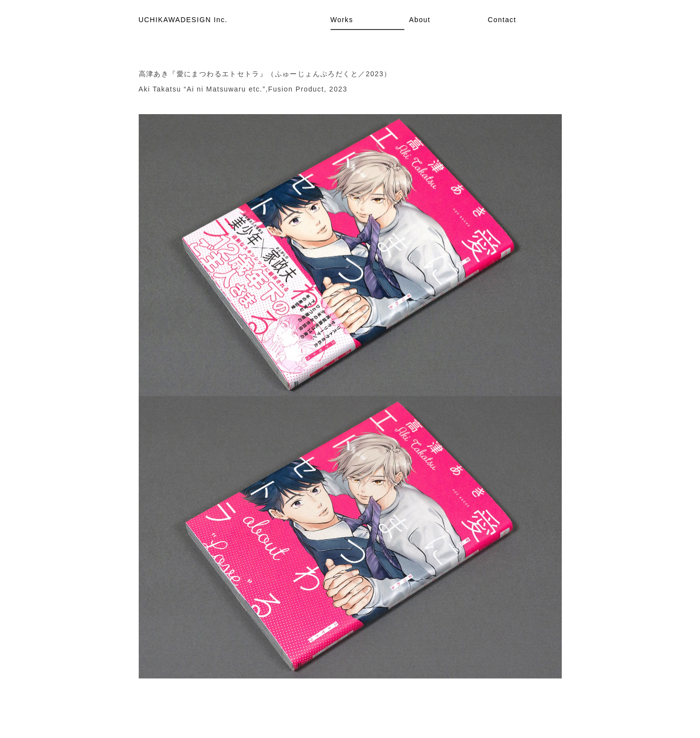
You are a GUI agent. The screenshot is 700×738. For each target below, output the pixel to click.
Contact (502, 20)
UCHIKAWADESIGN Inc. (183, 20)
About (420, 20)
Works (342, 20)
